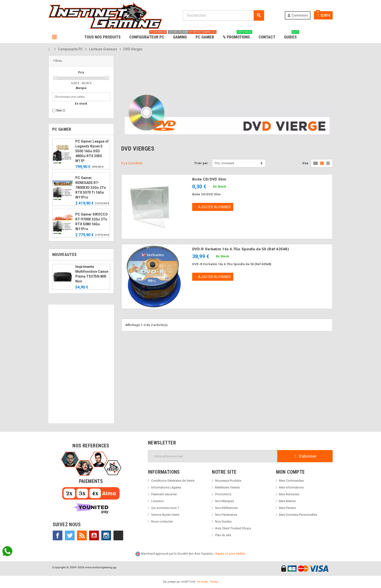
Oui (61, 110)
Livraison (157, 501)
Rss (82, 535)
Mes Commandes (291, 481)
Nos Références (226, 508)
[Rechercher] (223, 15)
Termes (214, 582)
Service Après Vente (165, 515)
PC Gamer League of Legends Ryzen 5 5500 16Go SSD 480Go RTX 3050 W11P (92, 151)
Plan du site (223, 535)
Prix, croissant (225, 163)
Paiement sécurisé (164, 494)
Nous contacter (162, 521)
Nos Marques (225, 501)
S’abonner (305, 456)
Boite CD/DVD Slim (209, 179)
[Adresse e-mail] (213, 456)
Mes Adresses (289, 494)
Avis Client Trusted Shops (233, 528)
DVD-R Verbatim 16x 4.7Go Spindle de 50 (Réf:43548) (241, 249)
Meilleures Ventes (227, 487)
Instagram (106, 535)
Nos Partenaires (226, 515)
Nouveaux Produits (228, 481)
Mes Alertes (287, 501)
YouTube (94, 535)
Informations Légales (166, 487)
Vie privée (202, 582)
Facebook (58, 535)
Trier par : (202, 163)
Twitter (70, 535)
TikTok (118, 535)
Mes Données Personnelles (298, 515)
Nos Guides (223, 521)
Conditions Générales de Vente (173, 481)
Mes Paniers (287, 508)
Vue (305, 163)
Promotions (223, 494)
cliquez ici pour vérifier (230, 554)
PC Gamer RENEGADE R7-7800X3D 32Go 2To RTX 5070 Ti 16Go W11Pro (91, 188)
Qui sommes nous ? (165, 508)
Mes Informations (291, 487)
